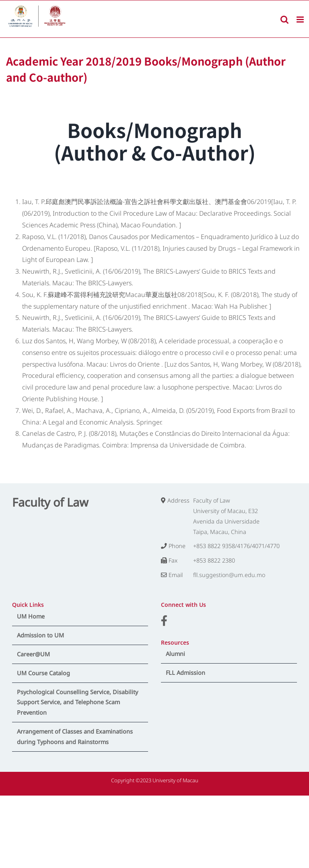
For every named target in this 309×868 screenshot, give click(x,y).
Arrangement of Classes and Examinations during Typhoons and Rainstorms (75, 737)
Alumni (175, 654)
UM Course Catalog (43, 673)
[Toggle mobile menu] (301, 20)
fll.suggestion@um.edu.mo (229, 575)
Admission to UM (40, 635)
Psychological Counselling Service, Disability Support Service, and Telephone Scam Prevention (77, 702)
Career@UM (33, 654)
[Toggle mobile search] (284, 20)
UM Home (31, 616)
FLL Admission (185, 673)
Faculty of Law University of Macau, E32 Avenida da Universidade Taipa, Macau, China (226, 516)
